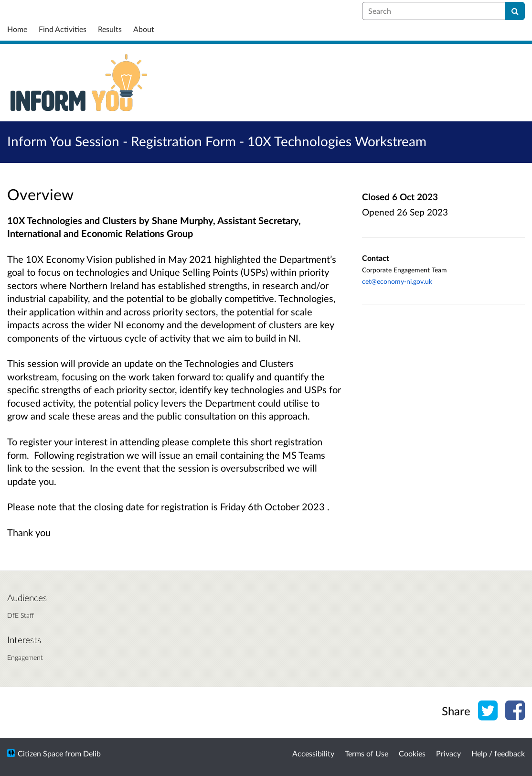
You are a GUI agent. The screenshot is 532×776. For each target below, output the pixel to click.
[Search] (515, 11)
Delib (92, 753)
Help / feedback (498, 753)
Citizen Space (40, 753)
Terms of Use (367, 753)
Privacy (448, 753)
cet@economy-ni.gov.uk (397, 281)
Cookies (412, 753)
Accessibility (313, 753)
